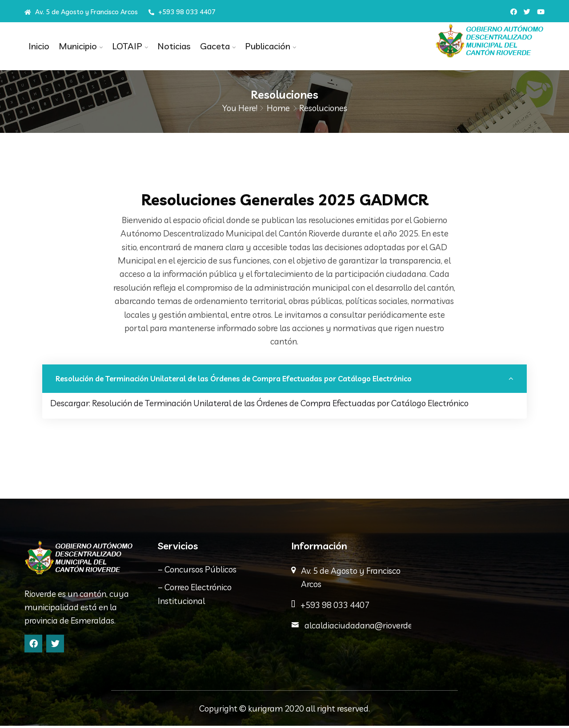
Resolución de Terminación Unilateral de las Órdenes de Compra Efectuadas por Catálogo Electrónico (235, 381)
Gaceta (209, 46)
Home (278, 108)
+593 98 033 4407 (182, 12)
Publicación (260, 46)
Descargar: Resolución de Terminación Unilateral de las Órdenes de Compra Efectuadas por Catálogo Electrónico (259, 405)
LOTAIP (124, 46)
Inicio (38, 46)
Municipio (76, 46)
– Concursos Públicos (197, 572)
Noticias (169, 46)
